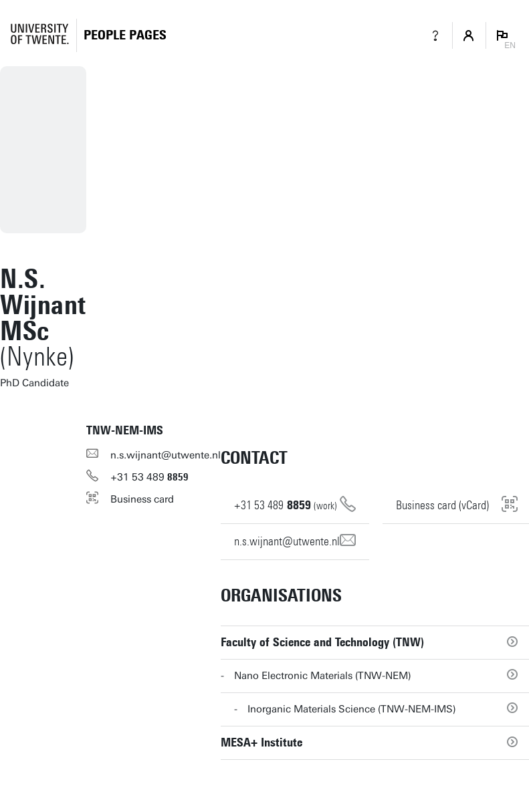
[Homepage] (125, 35)
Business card (142, 499)
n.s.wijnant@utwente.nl (166, 455)
